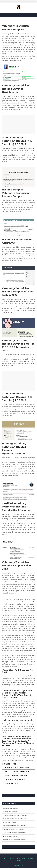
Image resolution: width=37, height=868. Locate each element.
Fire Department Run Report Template (14, 815)
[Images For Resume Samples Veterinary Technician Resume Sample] (18, 177)
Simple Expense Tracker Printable (16, 775)
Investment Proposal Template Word (17, 768)
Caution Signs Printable (10, 812)
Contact (12, 858)
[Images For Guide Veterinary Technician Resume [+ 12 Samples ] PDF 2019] (18, 125)
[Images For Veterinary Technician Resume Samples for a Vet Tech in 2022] (18, 276)
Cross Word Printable (12, 783)
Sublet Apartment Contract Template (14, 819)
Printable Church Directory (11, 808)
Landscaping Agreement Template (13, 829)
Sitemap (19, 860)
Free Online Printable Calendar (15, 779)
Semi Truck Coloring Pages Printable (17, 771)
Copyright (30, 858)
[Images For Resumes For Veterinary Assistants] (18, 227)
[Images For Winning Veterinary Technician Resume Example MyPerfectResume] (18, 431)
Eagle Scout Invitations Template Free (14, 833)
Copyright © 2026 (19, 865)
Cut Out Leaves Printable (10, 836)
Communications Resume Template (14, 840)
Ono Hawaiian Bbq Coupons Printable (14, 826)
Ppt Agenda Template (9, 822)
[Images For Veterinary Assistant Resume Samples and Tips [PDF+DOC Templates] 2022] (18, 328)
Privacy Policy (21, 858)
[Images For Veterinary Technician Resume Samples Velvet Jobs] (18, 549)
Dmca (6, 858)
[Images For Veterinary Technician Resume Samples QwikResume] (18, 73)
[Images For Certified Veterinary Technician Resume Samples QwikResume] (18, 491)
